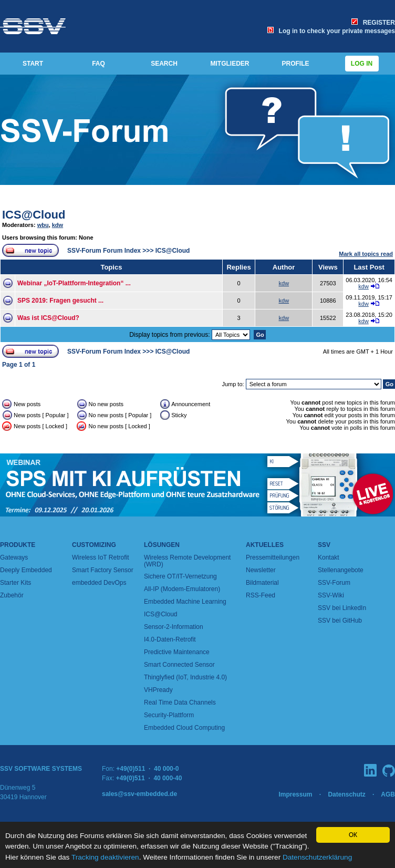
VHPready (158, 690)
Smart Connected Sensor (179, 665)
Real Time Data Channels (180, 702)
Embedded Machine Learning (185, 602)
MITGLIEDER (230, 64)
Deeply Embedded (26, 570)
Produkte (18, 545)
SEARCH (164, 64)
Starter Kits (15, 583)
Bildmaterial (262, 583)
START (33, 64)
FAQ (98, 64)
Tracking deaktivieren (105, 857)
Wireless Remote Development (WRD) (187, 561)
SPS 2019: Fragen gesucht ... (60, 301)
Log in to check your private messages (331, 31)
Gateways (14, 557)
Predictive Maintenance (177, 652)
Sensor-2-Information (174, 627)
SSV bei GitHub (340, 621)
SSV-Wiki (331, 595)
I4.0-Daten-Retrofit (170, 639)
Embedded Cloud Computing (184, 728)
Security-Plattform (169, 715)
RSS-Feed (261, 595)
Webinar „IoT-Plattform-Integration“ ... (74, 283)
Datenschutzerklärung (317, 857)
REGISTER (373, 23)
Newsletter (261, 570)
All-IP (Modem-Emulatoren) (182, 589)
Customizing (94, 545)
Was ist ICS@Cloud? (48, 318)
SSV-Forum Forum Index (104, 251)
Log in (362, 64)
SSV (324, 545)
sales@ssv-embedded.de (139, 794)
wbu (43, 225)
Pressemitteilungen (273, 557)
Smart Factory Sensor (103, 570)
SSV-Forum (334, 583)
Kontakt (329, 557)
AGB (388, 794)
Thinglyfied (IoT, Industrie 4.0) (185, 677)
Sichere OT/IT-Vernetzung (180, 576)
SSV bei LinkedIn (342, 608)
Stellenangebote (341, 570)
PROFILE (295, 64)
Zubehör (12, 595)
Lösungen (162, 545)
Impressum (295, 794)
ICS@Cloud (34, 215)
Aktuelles (265, 545)
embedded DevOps (99, 583)
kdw (58, 225)
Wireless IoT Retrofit (100, 557)
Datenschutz (346, 794)
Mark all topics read (366, 254)
